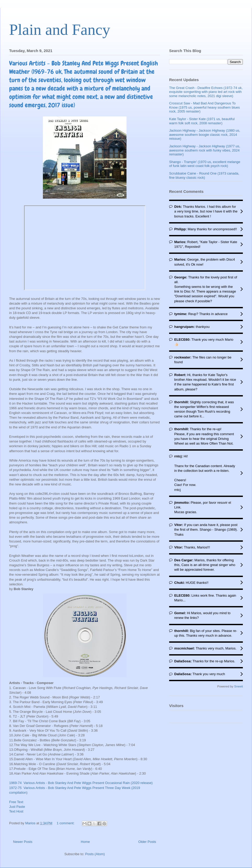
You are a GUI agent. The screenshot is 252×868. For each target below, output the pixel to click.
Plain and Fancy (60, 30)
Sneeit (239, 686)
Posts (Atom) (95, 854)
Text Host (16, 811)
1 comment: (66, 823)
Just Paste (17, 807)
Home (85, 842)
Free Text (16, 802)
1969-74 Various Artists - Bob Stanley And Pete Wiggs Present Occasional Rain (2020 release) (81, 783)
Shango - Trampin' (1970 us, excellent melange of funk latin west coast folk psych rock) (205, 164)
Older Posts (147, 842)
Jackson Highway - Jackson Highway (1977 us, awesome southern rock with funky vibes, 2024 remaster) (205, 150)
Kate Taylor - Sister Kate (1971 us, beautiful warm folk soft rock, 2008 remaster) (202, 121)
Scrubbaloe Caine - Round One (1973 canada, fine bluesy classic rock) (204, 175)
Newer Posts (23, 842)
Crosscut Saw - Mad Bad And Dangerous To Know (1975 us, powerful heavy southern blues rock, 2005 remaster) (204, 107)
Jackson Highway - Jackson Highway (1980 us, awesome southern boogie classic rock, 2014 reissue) (205, 135)
